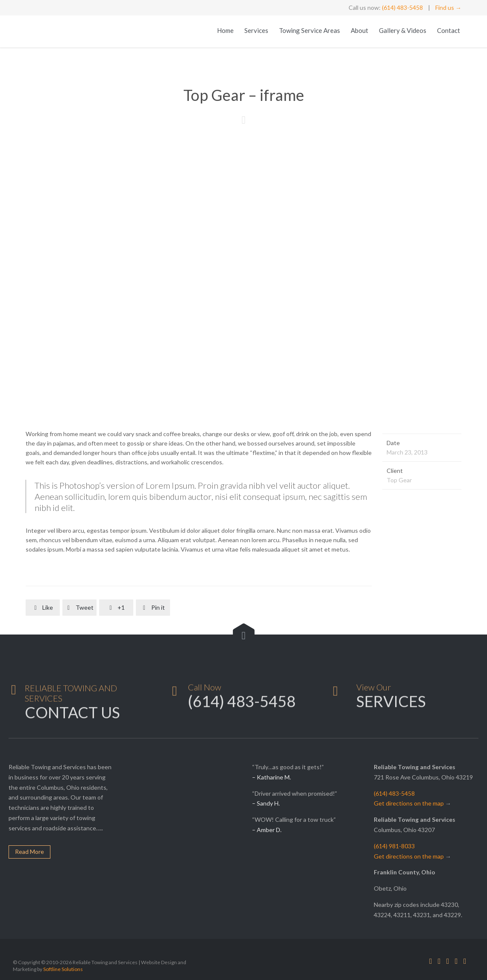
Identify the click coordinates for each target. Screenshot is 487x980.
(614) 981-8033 (394, 846)
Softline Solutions (63, 969)
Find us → (448, 7)
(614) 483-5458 (402, 7)
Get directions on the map (409, 803)
